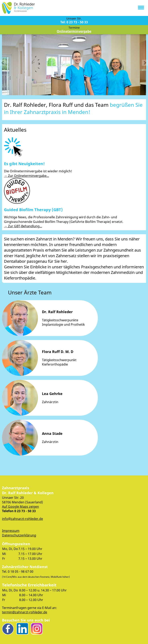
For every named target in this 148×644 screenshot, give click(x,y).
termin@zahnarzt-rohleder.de (25, 612)
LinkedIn (22, 629)
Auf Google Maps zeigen (20, 507)
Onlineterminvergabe (74, 31)
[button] (141, 7)
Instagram (37, 629)
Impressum (11, 531)
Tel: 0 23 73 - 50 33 (74, 22)
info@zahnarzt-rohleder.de (22, 519)
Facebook (8, 629)
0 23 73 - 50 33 (25, 511)
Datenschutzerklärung (19, 535)
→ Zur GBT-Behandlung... (23, 226)
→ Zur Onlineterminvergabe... (26, 176)
